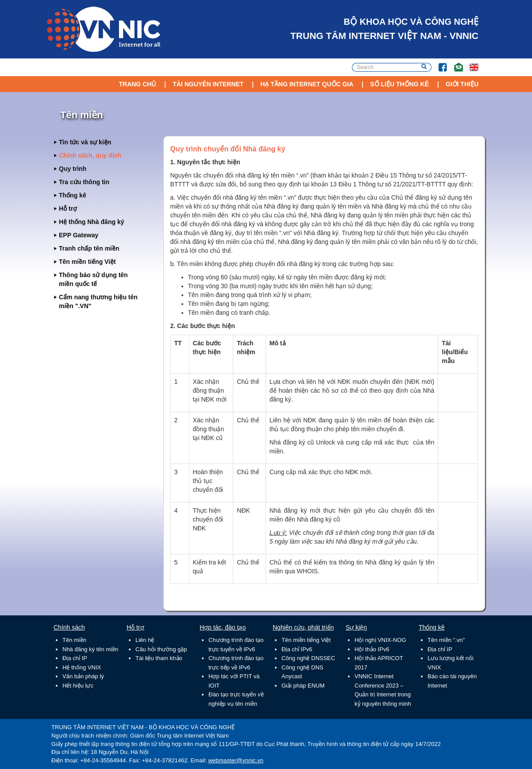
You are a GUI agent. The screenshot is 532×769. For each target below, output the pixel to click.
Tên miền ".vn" (446, 640)
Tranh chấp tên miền (89, 248)
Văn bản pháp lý (83, 676)
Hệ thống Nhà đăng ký (91, 222)
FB (438, 63)
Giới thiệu (462, 84)
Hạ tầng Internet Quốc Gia (307, 84)
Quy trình (73, 169)
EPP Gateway (79, 235)
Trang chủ (137, 84)
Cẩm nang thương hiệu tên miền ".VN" (98, 301)
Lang (470, 63)
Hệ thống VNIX (82, 667)
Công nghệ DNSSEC (308, 658)
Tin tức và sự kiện (85, 142)
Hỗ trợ (68, 209)
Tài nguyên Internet (208, 84)
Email (455, 63)
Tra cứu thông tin (84, 182)
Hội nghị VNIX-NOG (380, 640)
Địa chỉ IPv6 (297, 649)
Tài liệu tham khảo (159, 658)
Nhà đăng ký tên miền (90, 649)
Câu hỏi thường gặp (161, 649)
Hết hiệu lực (78, 686)
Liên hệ (145, 640)
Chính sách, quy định (90, 155)
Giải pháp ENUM (303, 686)
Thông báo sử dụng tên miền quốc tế (93, 279)
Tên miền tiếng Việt (87, 262)
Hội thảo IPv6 (372, 649)
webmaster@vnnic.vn (235, 760)
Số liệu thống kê (399, 84)
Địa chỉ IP (75, 658)
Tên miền (74, 640)
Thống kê (73, 195)
